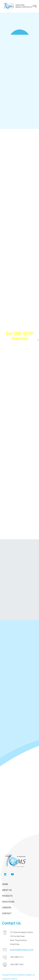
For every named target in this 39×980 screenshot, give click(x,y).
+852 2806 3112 (17, 957)
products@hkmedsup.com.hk (22, 950)
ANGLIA (14, 979)
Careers (7, 908)
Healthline (8, 902)
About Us (7, 890)
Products (7, 896)
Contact (7, 913)
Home (5, 884)
